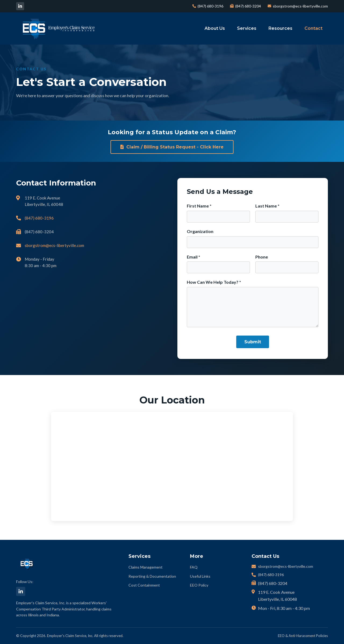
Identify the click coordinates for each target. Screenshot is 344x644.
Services (247, 28)
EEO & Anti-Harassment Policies (303, 636)
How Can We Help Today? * (214, 282)
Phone (262, 257)
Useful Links (200, 576)
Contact (313, 28)
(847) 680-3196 (208, 6)
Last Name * (267, 206)
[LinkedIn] (20, 6)
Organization (200, 231)
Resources (280, 28)
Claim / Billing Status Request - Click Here (172, 147)
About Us (215, 28)
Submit (253, 342)
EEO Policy (199, 585)
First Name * (199, 206)
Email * (193, 257)
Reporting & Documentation (152, 576)
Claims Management (146, 567)
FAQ (194, 567)
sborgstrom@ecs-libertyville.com (298, 6)
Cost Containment (144, 585)
